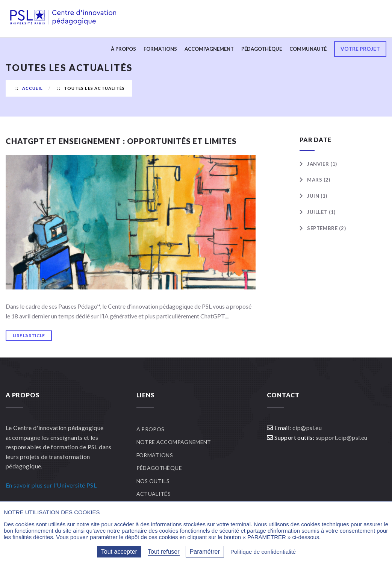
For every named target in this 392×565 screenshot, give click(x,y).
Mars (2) (319, 180)
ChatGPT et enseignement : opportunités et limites (121, 141)
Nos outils (153, 481)
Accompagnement (209, 49)
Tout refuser (163, 552)
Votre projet (360, 49)
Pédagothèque (262, 49)
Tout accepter (119, 552)
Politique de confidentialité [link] (263, 552)
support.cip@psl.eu (342, 437)
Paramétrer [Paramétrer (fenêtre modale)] (205, 552)
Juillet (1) (321, 212)
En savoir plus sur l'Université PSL (51, 485)
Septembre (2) (326, 228)
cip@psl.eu (307, 428)
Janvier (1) (322, 164)
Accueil (33, 88)
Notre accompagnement (174, 442)
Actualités (154, 494)
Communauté (308, 49)
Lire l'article (29, 336)
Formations (160, 49)
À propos (123, 49)
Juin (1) (317, 196)
